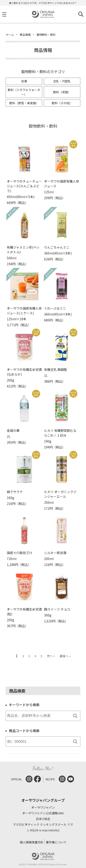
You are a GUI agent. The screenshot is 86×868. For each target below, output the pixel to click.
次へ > (51, 656)
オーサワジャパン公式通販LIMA (43, 813)
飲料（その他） (62, 103)
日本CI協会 (43, 819)
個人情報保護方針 (32, 842)
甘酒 (24, 81)
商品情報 (25, 34)
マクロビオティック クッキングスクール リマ (43, 825)
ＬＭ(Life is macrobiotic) (43, 830)
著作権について (56, 842)
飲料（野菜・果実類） (24, 103)
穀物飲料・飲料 (46, 34)
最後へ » (65, 656)
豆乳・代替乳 (62, 81)
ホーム (10, 34)
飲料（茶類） (62, 92)
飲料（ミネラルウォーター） (24, 92)
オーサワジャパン (43, 808)
